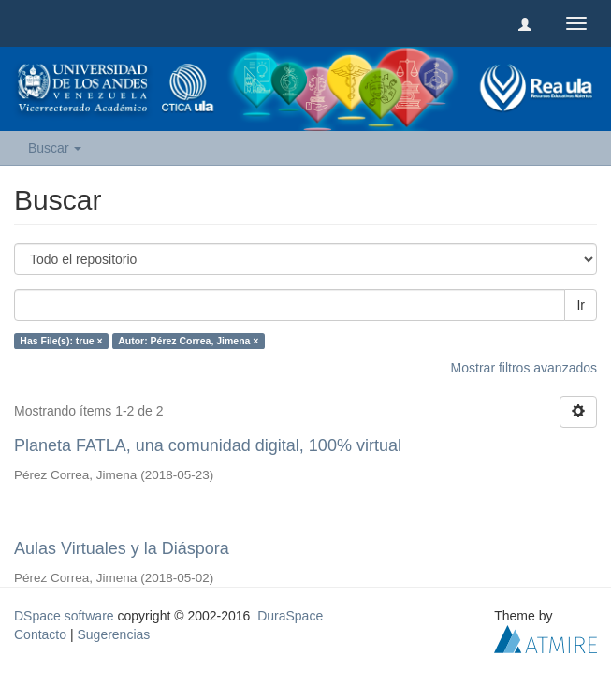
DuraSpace (290, 616)
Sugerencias (113, 634)
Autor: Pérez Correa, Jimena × (188, 341)
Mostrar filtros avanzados (524, 368)
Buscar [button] (55, 148)
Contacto (40, 634)
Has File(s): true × (61, 341)
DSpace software (64, 616)
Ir (581, 305)
